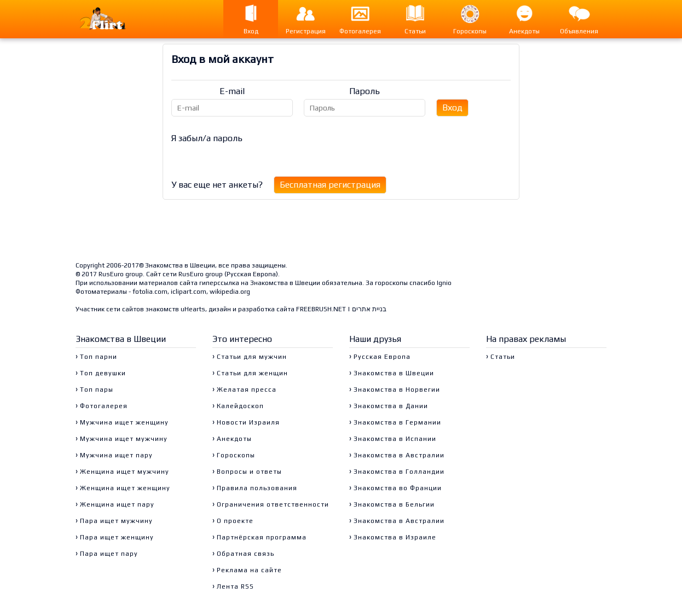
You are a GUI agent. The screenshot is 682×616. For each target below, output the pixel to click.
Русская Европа (251, 274)
